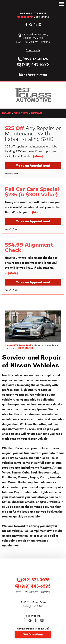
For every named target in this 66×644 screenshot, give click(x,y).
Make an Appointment (33, 166)
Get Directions (33, 634)
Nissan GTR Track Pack (18, 345)
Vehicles (21, 113)
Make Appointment (33, 74)
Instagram (40, 25)
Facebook (26, 25)
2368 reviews (42, 17)
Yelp (35, 25)
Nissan (37, 113)
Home (6, 113)
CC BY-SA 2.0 (25, 348)
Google (31, 25)
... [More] (36, 156)
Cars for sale (33, 50)
